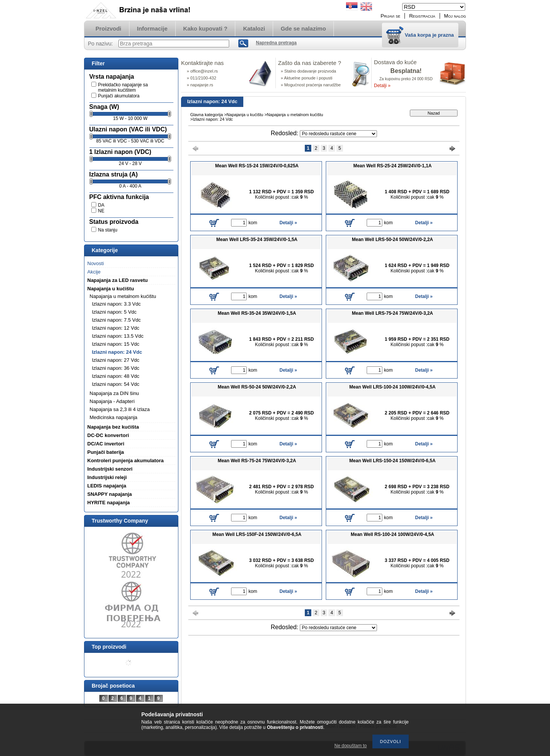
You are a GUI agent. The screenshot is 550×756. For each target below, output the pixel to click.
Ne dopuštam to (351, 746)
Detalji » (382, 86)
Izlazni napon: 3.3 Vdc (116, 304)
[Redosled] (338, 134)
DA (101, 205)
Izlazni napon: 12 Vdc (116, 328)
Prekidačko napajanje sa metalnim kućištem (123, 87)
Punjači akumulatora (119, 96)
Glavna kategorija (207, 115)
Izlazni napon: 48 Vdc (116, 376)
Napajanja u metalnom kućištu (295, 115)
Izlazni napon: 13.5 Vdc (118, 336)
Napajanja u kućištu (245, 115)
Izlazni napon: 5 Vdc (114, 312)
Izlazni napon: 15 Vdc (116, 344)
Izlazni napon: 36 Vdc (116, 368)
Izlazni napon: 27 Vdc (116, 360)
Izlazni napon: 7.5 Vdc (116, 320)
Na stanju (108, 230)
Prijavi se (391, 16)
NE (101, 211)
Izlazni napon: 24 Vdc (117, 352)
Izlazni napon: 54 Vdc (116, 384)
